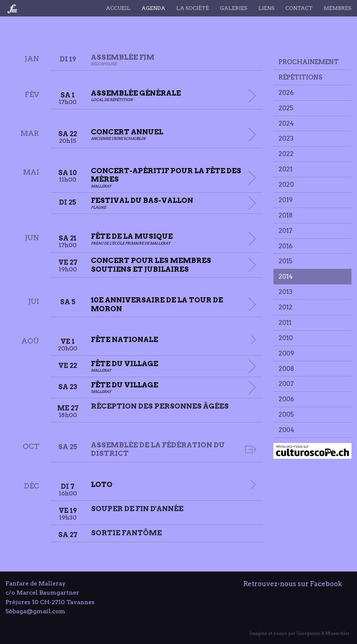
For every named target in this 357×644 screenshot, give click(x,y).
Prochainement (309, 62)
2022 (286, 154)
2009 (286, 353)
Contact (299, 8)
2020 (286, 185)
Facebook (326, 584)
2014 (286, 276)
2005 (286, 414)
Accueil (118, 8)
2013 (286, 292)
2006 (286, 399)
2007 (286, 384)
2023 (286, 138)
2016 (286, 246)
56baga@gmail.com (35, 611)
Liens (266, 8)
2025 (286, 108)
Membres (338, 8)
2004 (286, 430)
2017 (286, 231)
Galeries (234, 8)
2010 (286, 338)
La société (193, 8)
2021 (286, 169)
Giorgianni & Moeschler (323, 633)
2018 (286, 215)
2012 (286, 307)
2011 (285, 323)
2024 (286, 123)
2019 (286, 200)
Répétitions (300, 77)
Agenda (153, 8)
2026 (286, 93)
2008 (286, 369)
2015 (285, 261)
